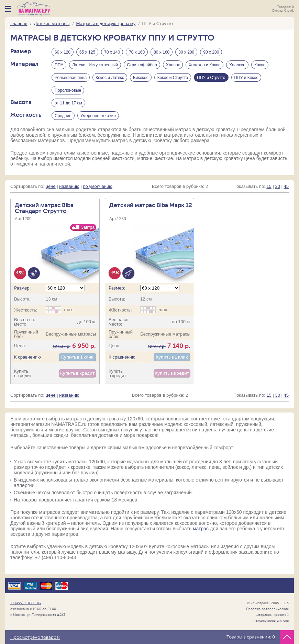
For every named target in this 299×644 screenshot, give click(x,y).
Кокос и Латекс (110, 78)
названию (69, 186)
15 (269, 186)
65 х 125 (87, 52)
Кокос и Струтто (173, 78)
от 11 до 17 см (68, 103)
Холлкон (237, 65)
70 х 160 (137, 52)
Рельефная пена (71, 78)
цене (51, 186)
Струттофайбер (142, 65)
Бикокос (141, 78)
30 (277, 186)
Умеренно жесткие (98, 116)
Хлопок (173, 65)
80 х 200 (186, 52)
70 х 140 (112, 52)
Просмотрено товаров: (35, 637)
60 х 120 (63, 52)
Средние (63, 116)
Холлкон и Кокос (204, 65)
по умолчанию (98, 186)
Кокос (260, 65)
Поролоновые (68, 90)
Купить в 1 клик (77, 357)
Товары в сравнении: (251, 637)
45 (286, 186)
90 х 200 (211, 52)
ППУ (59, 65)
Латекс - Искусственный (95, 65)
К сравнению (27, 357)
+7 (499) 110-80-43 (26, 603)
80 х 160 (162, 52)
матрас (201, 529)
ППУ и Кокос (246, 78)
